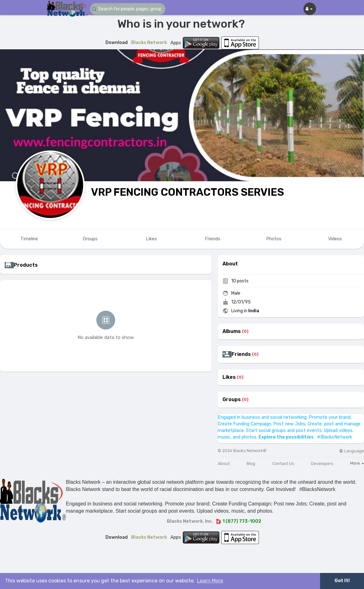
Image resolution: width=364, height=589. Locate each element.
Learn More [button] (210, 581)
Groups (232, 400)
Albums (232, 331)
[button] (128, 9)
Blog (251, 464)
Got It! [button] (342, 581)
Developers (322, 464)
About (224, 464)
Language (352, 451)
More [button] (357, 463)
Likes (229, 377)
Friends (241, 354)
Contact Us (283, 464)
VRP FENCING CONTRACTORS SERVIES (187, 192)
